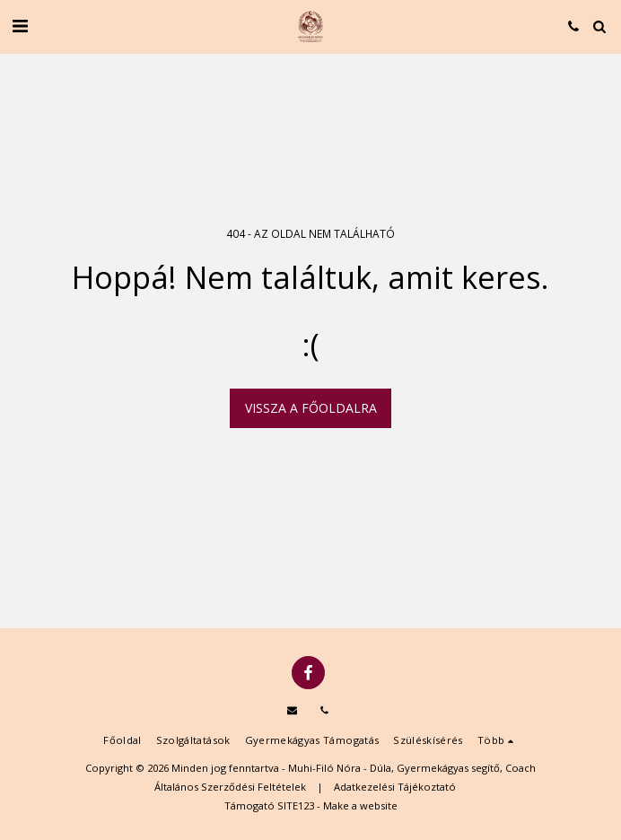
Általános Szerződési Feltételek (230, 787)
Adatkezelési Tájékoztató (395, 787)
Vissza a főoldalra (311, 408)
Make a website (360, 805)
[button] (20, 26)
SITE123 (296, 805)
